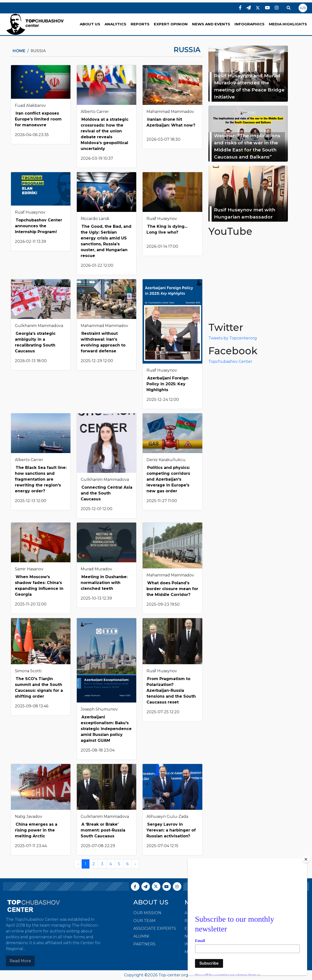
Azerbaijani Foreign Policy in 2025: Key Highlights (167, 384)
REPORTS (140, 24)
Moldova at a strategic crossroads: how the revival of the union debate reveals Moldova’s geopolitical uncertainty (105, 134)
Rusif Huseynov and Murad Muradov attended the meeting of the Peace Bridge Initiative (249, 86)
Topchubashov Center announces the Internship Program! (39, 226)
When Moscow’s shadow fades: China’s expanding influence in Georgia (39, 586)
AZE (303, 8)
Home (19, 51)
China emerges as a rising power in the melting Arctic (36, 830)
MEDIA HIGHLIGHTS (288, 24)
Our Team (144, 921)
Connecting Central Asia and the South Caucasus (107, 493)
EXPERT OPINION (171, 24)
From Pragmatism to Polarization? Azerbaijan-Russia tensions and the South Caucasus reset (171, 690)
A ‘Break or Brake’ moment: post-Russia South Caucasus (103, 830)
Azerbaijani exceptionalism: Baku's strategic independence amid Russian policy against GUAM (106, 729)
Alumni (141, 936)
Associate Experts (155, 928)
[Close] (306, 859)
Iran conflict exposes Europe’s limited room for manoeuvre (38, 119)
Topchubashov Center (230, 361)
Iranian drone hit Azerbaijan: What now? (171, 122)
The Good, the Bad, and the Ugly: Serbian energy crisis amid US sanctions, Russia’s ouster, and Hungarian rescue (106, 241)
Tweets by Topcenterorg (233, 338)
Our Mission (147, 913)
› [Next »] (135, 864)
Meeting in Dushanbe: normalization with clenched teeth (104, 583)
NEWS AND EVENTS (211, 24)
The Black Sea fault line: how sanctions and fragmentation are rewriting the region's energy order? (41, 479)
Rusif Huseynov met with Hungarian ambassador (245, 213)
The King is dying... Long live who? (167, 229)
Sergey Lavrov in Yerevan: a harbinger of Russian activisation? (171, 830)
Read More (20, 961)
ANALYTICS (115, 24)
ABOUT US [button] (90, 24)
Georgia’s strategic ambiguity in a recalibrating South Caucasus (35, 342)
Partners (144, 944)
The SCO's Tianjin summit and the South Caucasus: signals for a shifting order (39, 688)
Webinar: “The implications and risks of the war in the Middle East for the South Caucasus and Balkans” (247, 146)
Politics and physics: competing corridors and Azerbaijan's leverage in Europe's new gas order (168, 479)
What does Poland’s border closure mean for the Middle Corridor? (172, 589)
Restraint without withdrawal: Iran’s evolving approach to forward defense (103, 342)
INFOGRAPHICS (249, 24)
